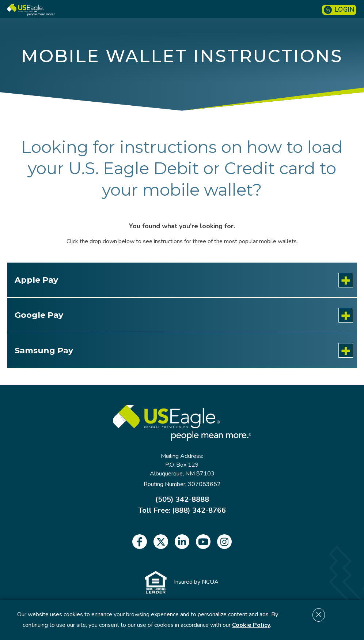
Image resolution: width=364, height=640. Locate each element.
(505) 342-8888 (182, 500)
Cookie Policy (251, 625)
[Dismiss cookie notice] (319, 615)
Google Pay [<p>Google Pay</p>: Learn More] (39, 315)
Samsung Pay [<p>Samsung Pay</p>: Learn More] (44, 351)
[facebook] (140, 542)
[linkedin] (182, 542)
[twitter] (161, 542)
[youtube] (203, 542)
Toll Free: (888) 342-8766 (182, 511)
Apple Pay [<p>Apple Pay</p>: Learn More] (36, 280)
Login (339, 10)
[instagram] (224, 542)
